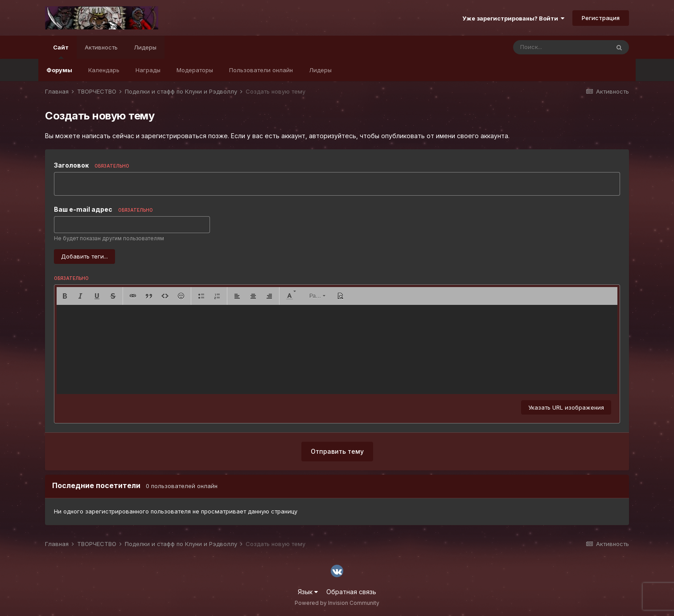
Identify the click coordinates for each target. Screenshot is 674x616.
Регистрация (601, 18)
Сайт (61, 51)
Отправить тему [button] (337, 451)
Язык (308, 592)
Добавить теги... (84, 256)
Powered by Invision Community (337, 603)
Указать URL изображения (566, 407)
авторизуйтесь (333, 136)
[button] (65, 296)
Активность (101, 47)
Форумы (59, 70)
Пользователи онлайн (261, 70)
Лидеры (320, 70)
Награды (148, 70)
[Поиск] (561, 47)
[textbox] (337, 349)
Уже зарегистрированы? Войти (513, 18)
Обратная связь (351, 592)
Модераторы (195, 70)
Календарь (104, 70)
